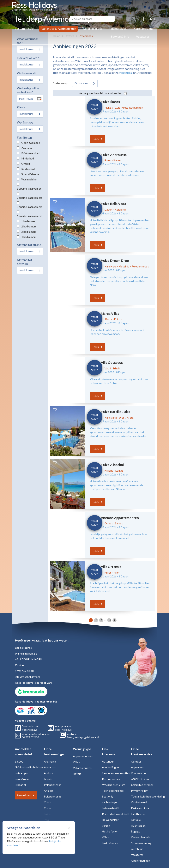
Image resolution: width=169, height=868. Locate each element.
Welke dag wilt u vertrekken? (28, 90)
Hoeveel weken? (28, 58)
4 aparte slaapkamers (30, 216)
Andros (48, 773)
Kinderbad (28, 158)
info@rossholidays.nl (27, 677)
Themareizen (118, 28)
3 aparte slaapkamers (30, 207)
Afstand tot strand (29, 245)
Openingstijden (141, 861)
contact (150, 19)
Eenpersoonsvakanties (116, 773)
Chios (47, 802)
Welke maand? (27, 73)
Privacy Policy (139, 791)
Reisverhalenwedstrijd (116, 814)
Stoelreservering (141, 843)
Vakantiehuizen (82, 768)
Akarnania (50, 761)
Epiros (48, 814)
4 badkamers (29, 237)
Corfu (47, 808)
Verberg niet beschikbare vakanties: (100, 93)
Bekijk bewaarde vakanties (48, 19)
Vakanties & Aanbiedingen (59, 28)
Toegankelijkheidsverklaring (148, 796)
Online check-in (141, 837)
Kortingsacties (93, 28)
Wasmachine (29, 179)
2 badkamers (29, 226)
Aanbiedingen (110, 767)
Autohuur (108, 761)
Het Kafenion (110, 831)
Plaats (21, 107)
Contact (136, 761)
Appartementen (83, 756)
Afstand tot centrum (24, 262)
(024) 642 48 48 (24, 671)
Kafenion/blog (143, 28)
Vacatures (143, 36)
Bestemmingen (24, 28)
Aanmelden (24, 795)
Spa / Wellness (30, 174)
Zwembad (27, 148)
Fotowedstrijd (111, 808)
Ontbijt (26, 164)
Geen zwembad (31, 143)
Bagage (136, 831)
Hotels (77, 774)
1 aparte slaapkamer (29, 188)
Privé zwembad (30, 153)
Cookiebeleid (139, 802)
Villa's (76, 762)
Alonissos (50, 767)
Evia (46, 820)
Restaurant (28, 169)
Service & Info (120, 36)
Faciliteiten (24, 137)
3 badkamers (29, 232)
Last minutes (110, 843)
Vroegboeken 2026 (114, 785)
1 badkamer (28, 221)
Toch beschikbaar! (113, 791)
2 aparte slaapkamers (30, 198)
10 (109, 620)
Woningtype (25, 122)
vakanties (125, 73)
